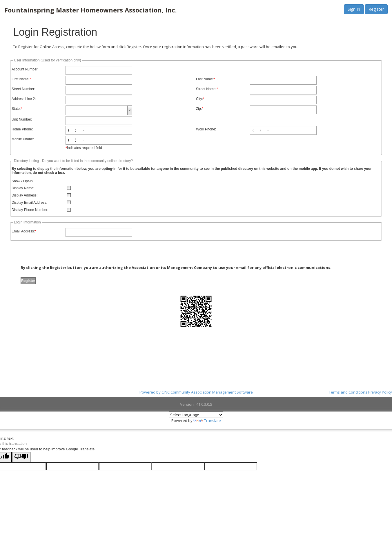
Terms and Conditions (348, 392)
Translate (207, 421)
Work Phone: (206, 129)
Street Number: (23, 89)
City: (199, 99)
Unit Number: (22, 119)
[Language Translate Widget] (196, 415)
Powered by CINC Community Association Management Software (196, 392)
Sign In (354, 9)
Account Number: (25, 69)
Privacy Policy (380, 392)
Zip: (199, 109)
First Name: (21, 79)
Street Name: (206, 89)
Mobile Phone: (23, 139)
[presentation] (60, 254)
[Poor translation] (21, 457)
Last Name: (205, 79)
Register (376, 9)
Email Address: (23, 231)
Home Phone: (22, 129)
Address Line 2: (24, 99)
